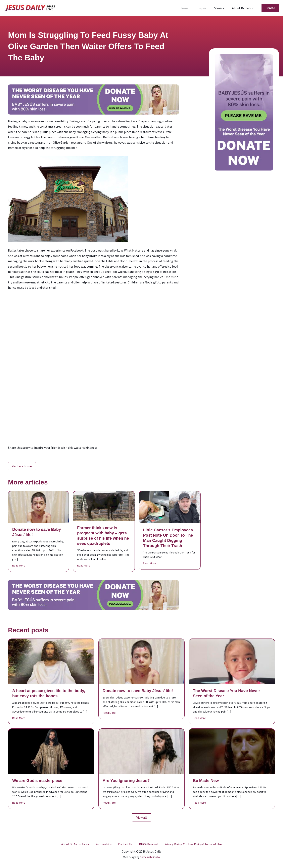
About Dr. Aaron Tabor (77, 845)
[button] (270, 8)
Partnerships (105, 845)
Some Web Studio (150, 857)
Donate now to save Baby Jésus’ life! (138, 691)
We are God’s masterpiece (37, 781)
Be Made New (206, 781)
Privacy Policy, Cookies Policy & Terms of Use (190, 845)
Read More (19, 565)
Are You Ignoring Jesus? (126, 781)
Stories (221, 8)
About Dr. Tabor (244, 8)
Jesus (190, 8)
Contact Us (125, 845)
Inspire (205, 8)
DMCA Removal (146, 845)
